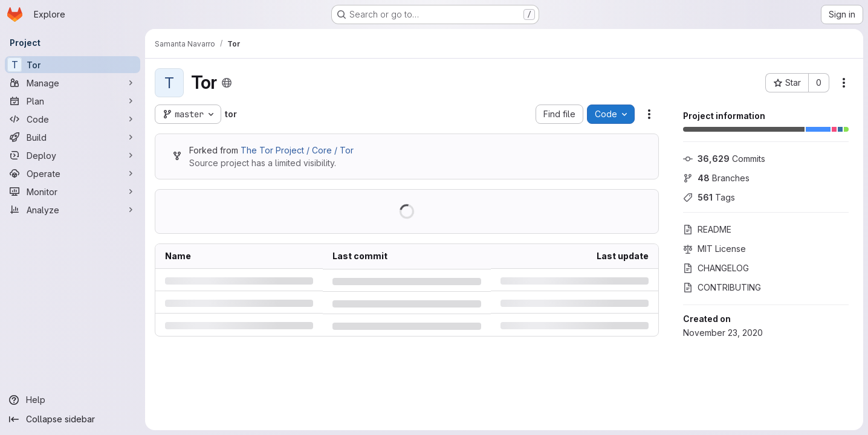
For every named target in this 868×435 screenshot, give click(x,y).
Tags (709, 197)
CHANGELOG (716, 268)
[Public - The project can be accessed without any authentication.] (227, 83)
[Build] (73, 137)
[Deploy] (73, 155)
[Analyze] (73, 210)
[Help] (73, 400)
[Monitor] (73, 192)
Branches (716, 178)
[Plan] (73, 101)
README (707, 229)
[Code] (73, 119)
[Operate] (73, 173)
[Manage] (73, 83)
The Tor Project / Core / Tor (297, 150)
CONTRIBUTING (722, 287)
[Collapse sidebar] (73, 419)
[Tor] (73, 65)
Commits (724, 159)
